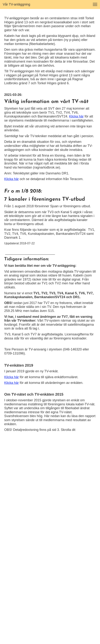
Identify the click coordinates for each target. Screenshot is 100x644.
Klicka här (76, 116)
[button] (95, 4)
